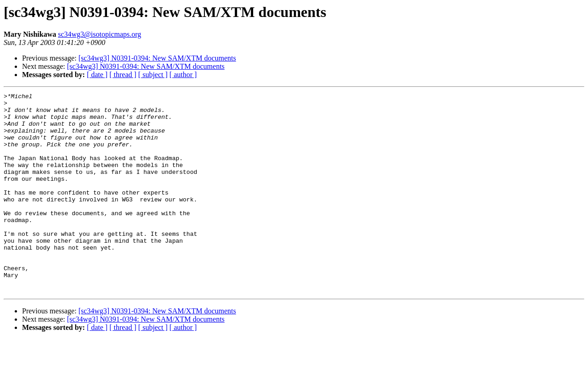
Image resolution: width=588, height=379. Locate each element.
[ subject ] (153, 75)
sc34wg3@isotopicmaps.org (99, 34)
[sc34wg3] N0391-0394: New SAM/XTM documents (157, 58)
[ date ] (97, 75)
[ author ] (183, 75)
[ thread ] (123, 75)
